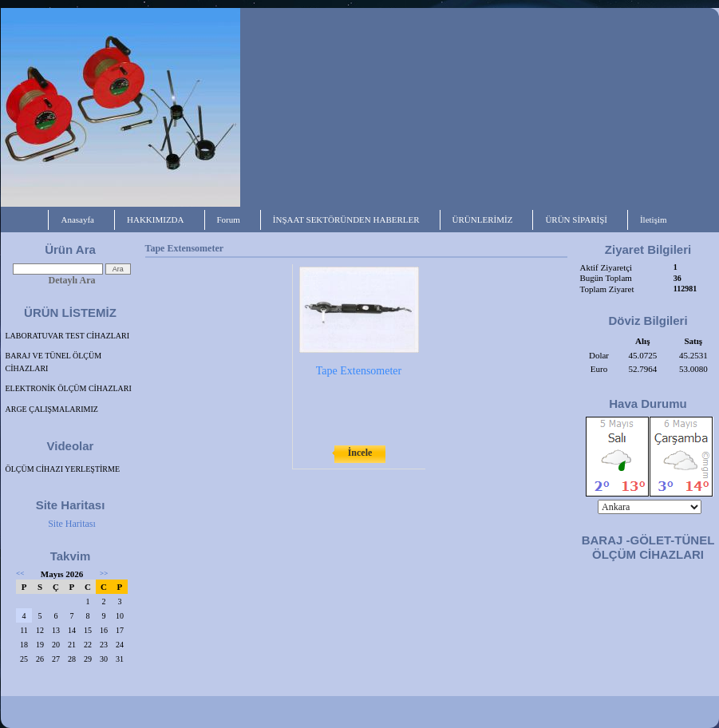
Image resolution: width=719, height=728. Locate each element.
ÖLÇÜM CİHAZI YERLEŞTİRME (63, 469)
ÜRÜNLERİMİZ (483, 220)
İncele (360, 453)
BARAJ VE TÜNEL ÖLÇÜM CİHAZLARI (54, 362)
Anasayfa (77, 220)
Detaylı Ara (72, 280)
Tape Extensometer (359, 371)
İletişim (654, 220)
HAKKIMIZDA (156, 220)
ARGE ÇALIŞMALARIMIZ (52, 409)
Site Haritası (72, 524)
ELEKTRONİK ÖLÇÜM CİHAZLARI (69, 388)
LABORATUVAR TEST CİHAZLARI (68, 336)
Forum (229, 220)
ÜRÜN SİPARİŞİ (576, 220)
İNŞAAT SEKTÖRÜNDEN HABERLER (346, 220)
